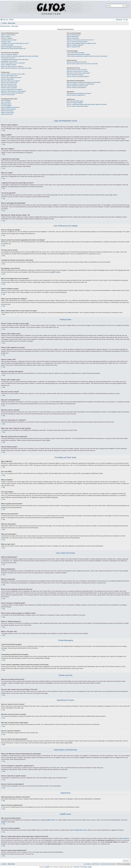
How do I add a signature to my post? (11, 77)
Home (5, 23)
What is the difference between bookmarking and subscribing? (84, 82)
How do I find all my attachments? (76, 95)
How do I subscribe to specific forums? (77, 86)
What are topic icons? (7, 114)
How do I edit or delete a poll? (9, 83)
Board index (12, 23)
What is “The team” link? (73, 47)
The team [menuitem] (97, 864)
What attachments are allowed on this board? (79, 93)
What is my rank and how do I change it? (12, 66)
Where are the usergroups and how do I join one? (80, 40)
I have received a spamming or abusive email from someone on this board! (87, 56)
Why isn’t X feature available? (75, 103)
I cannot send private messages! (76, 53)
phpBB (53, 272)
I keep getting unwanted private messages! (78, 54)
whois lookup (123, 838)
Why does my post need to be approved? (12, 93)
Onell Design (84, 867)
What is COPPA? (6, 36)
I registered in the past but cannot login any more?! (15, 43)
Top (4, 130)
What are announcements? (9, 109)
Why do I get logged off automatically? (12, 47)
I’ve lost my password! (7, 45)
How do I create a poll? (7, 79)
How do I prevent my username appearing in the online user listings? (20, 56)
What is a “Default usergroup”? (75, 45)
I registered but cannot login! (9, 40)
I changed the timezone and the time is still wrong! (15, 60)
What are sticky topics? (7, 111)
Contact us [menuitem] (89, 864)
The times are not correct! (8, 58)
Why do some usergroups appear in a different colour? (81, 43)
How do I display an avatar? (9, 65)
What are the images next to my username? (13, 63)
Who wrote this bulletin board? (75, 101)
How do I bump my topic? (8, 95)
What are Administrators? (74, 35)
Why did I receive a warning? (9, 88)
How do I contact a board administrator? (78, 106)
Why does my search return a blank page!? (78, 73)
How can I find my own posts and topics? (78, 76)
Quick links (6, 20)
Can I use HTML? (6, 102)
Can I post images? (6, 106)
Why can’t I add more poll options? (11, 81)
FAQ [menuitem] (12, 20)
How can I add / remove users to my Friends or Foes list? (82, 64)
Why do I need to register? (8, 35)
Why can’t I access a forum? (9, 84)
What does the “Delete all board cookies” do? (13, 48)
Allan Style (77, 867)
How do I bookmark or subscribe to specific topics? (81, 84)
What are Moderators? (73, 36)
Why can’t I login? (6, 42)
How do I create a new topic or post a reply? (13, 74)
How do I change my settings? (9, 54)
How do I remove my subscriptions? (76, 87)
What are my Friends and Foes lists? (77, 62)
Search (124, 6)
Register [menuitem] (120, 20)
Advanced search (127, 6)
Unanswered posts (5, 26)
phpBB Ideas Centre (81, 830)
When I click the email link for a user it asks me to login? (16, 68)
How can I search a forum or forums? (77, 70)
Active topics (15, 26)
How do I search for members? (75, 75)
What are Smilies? (6, 104)
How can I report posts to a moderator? (12, 89)
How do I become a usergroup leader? (77, 42)
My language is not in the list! (9, 61)
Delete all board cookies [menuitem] (109, 864)
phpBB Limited (51, 820)
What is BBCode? (6, 100)
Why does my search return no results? (77, 71)
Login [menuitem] (126, 20)
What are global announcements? (10, 107)
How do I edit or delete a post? (9, 76)
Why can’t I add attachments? (9, 86)
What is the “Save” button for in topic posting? (14, 91)
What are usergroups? (73, 38)
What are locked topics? (8, 113)
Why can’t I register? (7, 38)
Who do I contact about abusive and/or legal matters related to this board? (87, 104)
